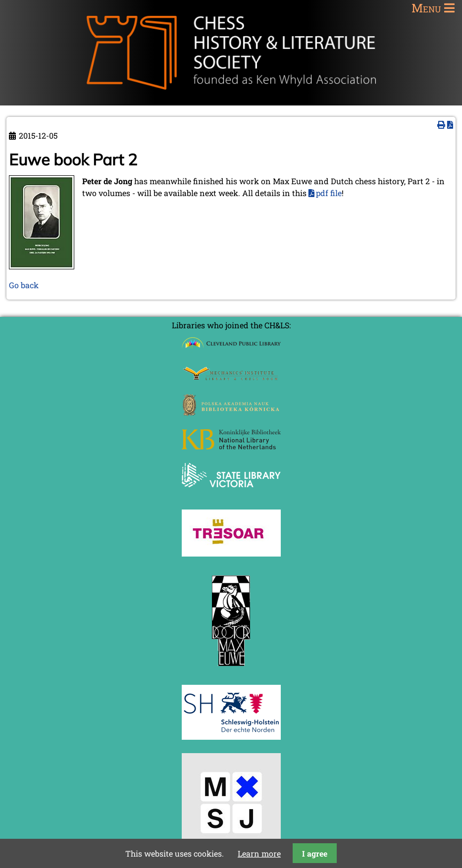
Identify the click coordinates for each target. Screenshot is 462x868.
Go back (24, 285)
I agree (315, 853)
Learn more (259, 853)
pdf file (329, 193)
